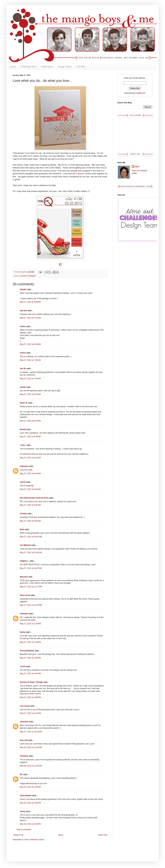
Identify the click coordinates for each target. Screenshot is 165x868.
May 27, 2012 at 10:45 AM (31, 553)
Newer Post (18, 835)
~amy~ (23, 445)
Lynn (137, 166)
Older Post (103, 835)
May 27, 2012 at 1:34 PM (30, 624)
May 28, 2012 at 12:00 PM (31, 766)
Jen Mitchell (25, 545)
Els (21, 774)
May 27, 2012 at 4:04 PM (30, 674)
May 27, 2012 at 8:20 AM (30, 394)
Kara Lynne (25, 595)
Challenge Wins (29, 67)
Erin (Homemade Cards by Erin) (34, 498)
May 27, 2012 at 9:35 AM (30, 505)
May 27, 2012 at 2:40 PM (30, 658)
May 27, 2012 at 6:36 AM (30, 344)
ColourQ (80, 174)
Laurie (23, 666)
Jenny (23, 811)
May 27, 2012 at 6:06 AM (30, 302)
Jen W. (23, 369)
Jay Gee (23, 311)
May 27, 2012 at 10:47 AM (31, 568)
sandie (23, 387)
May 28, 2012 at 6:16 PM (30, 824)
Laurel (23, 482)
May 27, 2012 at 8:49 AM (30, 437)
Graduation (31, 276)
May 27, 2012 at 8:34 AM (30, 421)
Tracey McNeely (27, 651)
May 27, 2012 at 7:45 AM (30, 379)
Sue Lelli (24, 740)
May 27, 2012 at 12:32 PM (31, 605)
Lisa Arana (25, 706)
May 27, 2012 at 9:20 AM (30, 489)
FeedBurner (140, 93)
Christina (24, 756)
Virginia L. (24, 561)
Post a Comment (24, 830)
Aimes (23, 326)
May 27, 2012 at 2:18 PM (30, 642)
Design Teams (65, 67)
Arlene (23, 353)
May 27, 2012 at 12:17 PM (31, 587)
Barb (22, 529)
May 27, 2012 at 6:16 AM (30, 318)
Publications (47, 67)
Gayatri (23, 289)
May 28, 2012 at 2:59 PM (30, 803)
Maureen (24, 577)
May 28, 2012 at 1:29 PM (30, 787)
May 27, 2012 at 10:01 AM (31, 537)
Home (13, 67)
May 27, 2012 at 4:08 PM (30, 697)
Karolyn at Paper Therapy (31, 682)
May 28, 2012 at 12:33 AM (31, 747)
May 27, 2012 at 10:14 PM (31, 732)
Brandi (23, 429)
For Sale (81, 67)
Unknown (24, 466)
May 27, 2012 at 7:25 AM (30, 360)
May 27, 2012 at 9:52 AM (30, 521)
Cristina (23, 514)
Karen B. (24, 403)
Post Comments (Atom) (34, 840)
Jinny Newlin (26, 796)
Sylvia (23, 632)
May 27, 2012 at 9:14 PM (30, 713)
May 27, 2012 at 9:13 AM (30, 458)
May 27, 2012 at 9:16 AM (30, 474)
